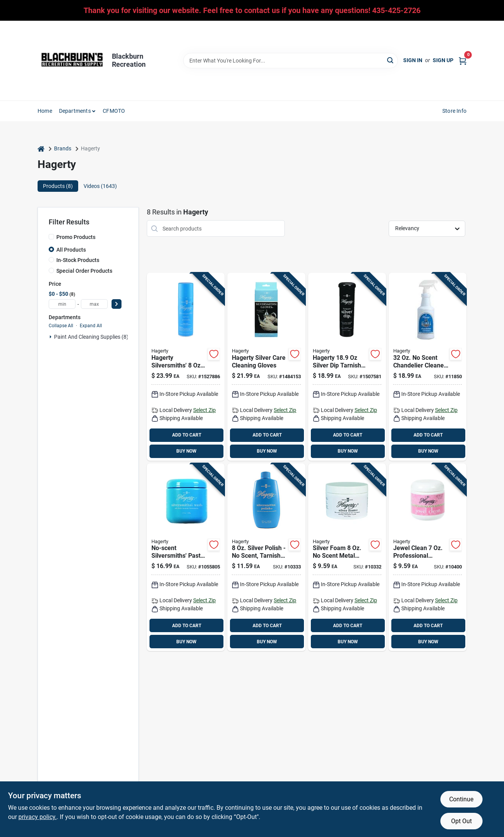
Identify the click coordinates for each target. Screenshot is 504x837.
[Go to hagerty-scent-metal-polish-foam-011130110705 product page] (347, 557)
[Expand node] (51, 337)
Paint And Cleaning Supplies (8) (91, 337)
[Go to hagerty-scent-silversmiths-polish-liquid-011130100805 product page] (266, 557)
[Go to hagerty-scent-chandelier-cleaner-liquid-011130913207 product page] (428, 367)
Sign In (413, 60)
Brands (63, 148)
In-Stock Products (78, 260)
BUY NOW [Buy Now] (186, 451)
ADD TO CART (187, 435)
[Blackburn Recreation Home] (72, 61)
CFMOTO (114, 111)
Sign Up (443, 60)
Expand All (91, 326)
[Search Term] (291, 61)
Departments (75, 111)
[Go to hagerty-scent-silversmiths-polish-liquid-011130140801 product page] (186, 367)
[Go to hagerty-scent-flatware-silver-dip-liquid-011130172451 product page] (347, 367)
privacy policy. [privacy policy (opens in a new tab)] (38, 817)
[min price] (62, 304)
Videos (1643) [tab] (100, 186)
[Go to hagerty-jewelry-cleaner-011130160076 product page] (428, 557)
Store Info (454, 111)
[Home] (41, 149)
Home (45, 111)
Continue (461, 799)
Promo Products (76, 237)
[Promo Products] (51, 237)
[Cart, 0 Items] (463, 60)
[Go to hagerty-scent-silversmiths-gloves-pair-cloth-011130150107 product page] (266, 367)
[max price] (94, 304)
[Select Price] (117, 304)
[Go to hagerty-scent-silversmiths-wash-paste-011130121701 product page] (186, 557)
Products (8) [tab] (58, 186)
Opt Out (461, 821)
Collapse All (61, 326)
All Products (71, 250)
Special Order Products (84, 271)
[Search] (391, 60)
